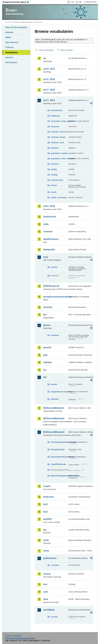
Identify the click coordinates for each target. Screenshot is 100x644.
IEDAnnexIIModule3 (54, 418)
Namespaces (11, 62)
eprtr (46, 257)
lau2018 (47, 519)
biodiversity (50, 217)
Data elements (12, 42)
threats (54, 185)
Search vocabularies (46, 50)
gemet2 (47, 347)
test (45, 584)
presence (55, 164)
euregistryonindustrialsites (56, 297)
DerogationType (58, 449)
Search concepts (67, 50)
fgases (47, 325)
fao (45, 315)
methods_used (57, 143)
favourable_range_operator (59, 121)
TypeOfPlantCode (58, 464)
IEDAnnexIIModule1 (54, 408)
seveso (47, 574)
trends (54, 192)
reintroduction (57, 180)
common (48, 232)
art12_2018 (49, 79)
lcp (45, 530)
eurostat (48, 307)
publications (50, 558)
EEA (17, 2)
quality (54, 169)
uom (46, 592)
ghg (45, 355)
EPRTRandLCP (51, 286)
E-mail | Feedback (14, 635)
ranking (54, 175)
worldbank (49, 610)
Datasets (9, 32)
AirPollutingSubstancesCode (59, 442)
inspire (47, 486)
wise (46, 599)
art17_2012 (49, 100)
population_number (59, 153)
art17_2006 (49, 90)
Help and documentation (16, 27)
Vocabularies (11, 52)
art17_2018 (49, 206)
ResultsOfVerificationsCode (59, 457)
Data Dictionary (26, 22)
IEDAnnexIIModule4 (54, 432)
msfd (46, 540)
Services (9, 57)
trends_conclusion (59, 197)
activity (54, 267)
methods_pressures (59, 132)
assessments (57, 110)
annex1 (54, 384)
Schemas (9, 47)
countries (55, 335)
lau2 (45, 512)
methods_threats (58, 137)
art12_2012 (49, 69)
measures (55, 126)
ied (45, 377)
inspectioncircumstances (59, 392)
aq (44, 58)
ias (45, 370)
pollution (55, 148)
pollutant (55, 399)
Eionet (16, 22)
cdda (46, 224)
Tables (8, 37)
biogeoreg (55, 116)
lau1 (45, 504)
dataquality (49, 250)
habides (47, 362)
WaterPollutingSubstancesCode (59, 476)
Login (72, 2)
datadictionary (51, 239)
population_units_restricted (59, 159)
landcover (49, 497)
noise (46, 551)
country (54, 617)
